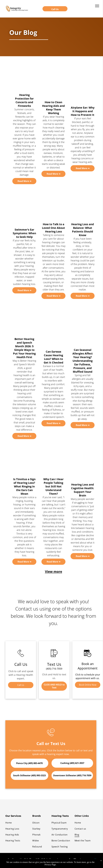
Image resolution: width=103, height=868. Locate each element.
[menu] (97, 6)
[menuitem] (19, 823)
